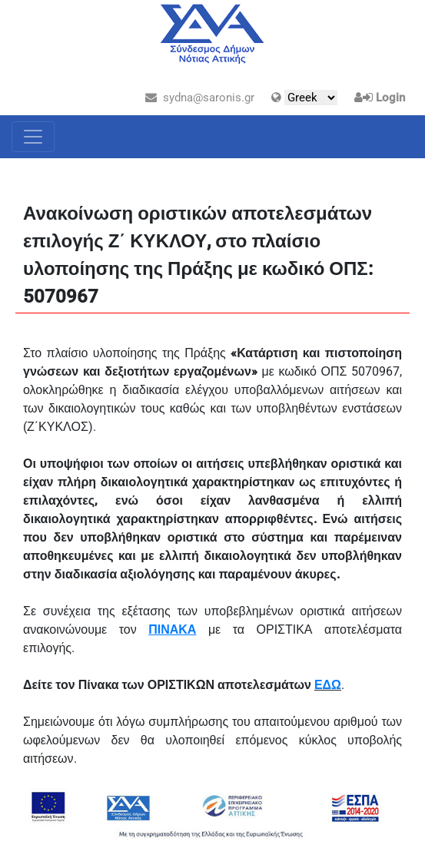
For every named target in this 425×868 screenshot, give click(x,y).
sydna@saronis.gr (200, 98)
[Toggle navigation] (33, 137)
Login (390, 98)
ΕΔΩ (328, 685)
